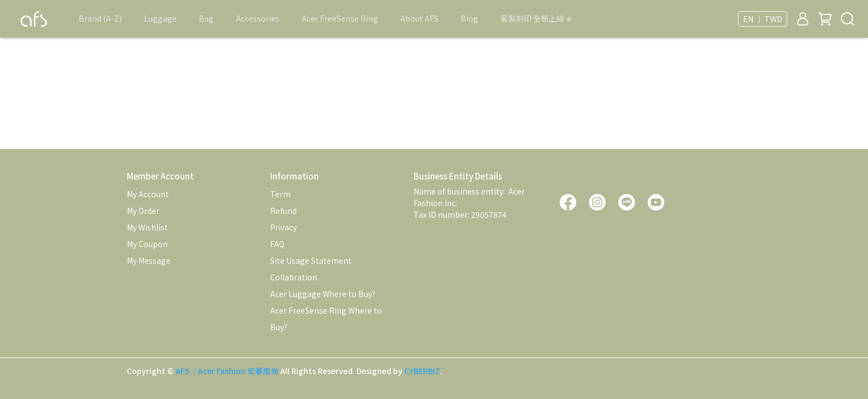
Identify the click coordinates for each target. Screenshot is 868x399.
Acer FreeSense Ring (340, 18)
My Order (143, 211)
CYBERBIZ (422, 371)
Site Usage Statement (311, 260)
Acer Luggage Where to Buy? (323, 294)
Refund (283, 211)
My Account (148, 194)
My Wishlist (147, 227)
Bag (206, 18)
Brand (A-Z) (100, 18)
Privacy (283, 227)
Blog (469, 18)
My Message (149, 260)
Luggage (160, 18)
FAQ (277, 244)
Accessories (258, 18)
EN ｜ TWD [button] (763, 19)
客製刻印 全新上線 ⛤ (536, 18)
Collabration (294, 277)
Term (280, 194)
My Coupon (147, 244)
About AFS (419, 18)
